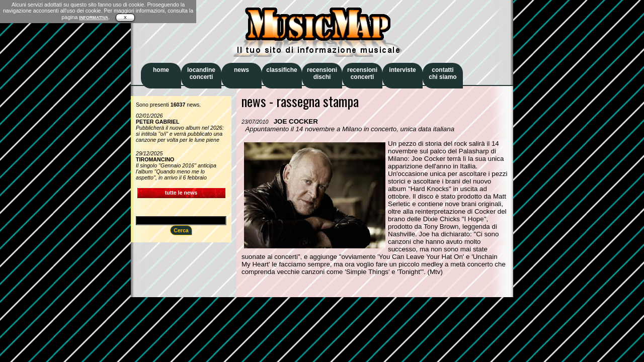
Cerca (181, 230)
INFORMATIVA (94, 18)
